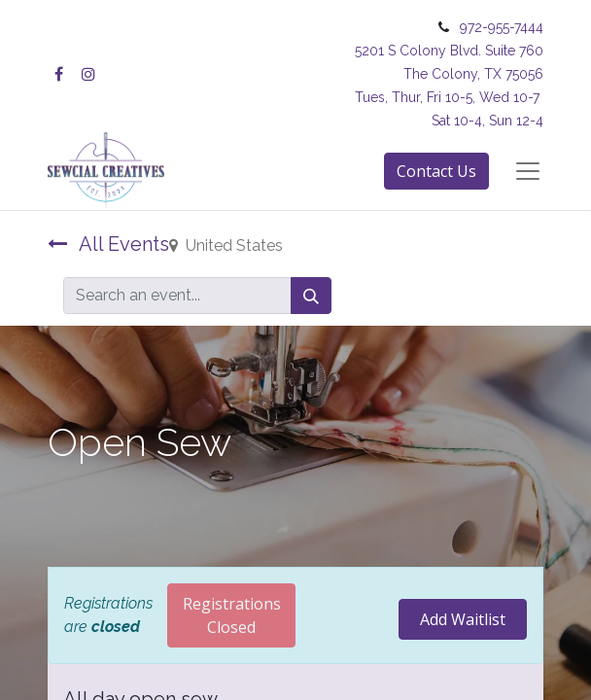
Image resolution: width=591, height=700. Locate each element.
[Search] (311, 296)
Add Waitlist (463, 619)
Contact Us (436, 171)
